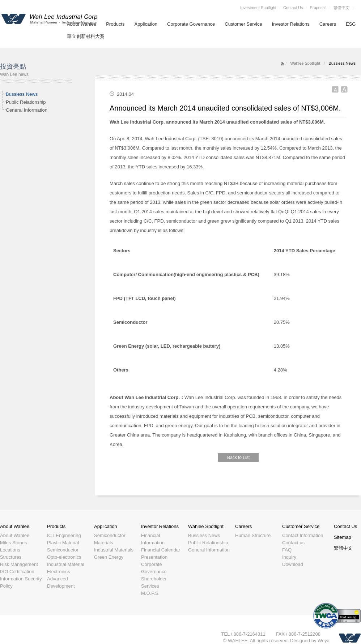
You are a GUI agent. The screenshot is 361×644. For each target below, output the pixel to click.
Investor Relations (291, 24)
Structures (11, 557)
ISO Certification (17, 572)
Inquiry (289, 557)
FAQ (287, 550)
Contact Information (303, 535)
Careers (328, 24)
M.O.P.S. (150, 593)
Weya (324, 641)
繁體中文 (341, 8)
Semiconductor (63, 550)
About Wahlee (15, 526)
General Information (27, 110)
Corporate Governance (191, 24)
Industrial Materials (114, 550)
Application (146, 24)
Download (293, 564)
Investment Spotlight (258, 8)
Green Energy (109, 557)
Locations (10, 550)
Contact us (293, 543)
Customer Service (243, 24)
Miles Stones (13, 543)
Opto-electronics (64, 557)
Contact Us (293, 8)
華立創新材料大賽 (86, 36)
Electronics (59, 572)
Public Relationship (26, 102)
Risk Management (19, 564)
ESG (351, 24)
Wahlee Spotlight (305, 63)
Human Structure (253, 535)
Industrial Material (66, 564)
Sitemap (343, 537)
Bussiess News (22, 94)
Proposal (318, 8)
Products (115, 24)
